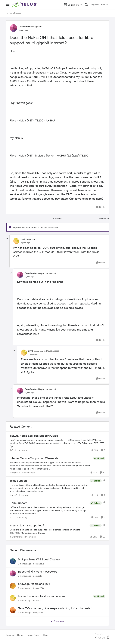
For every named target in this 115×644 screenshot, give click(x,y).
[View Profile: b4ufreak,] (13, 598)
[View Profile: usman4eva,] (13, 561)
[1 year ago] (23, 495)
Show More (57, 621)
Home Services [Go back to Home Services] (13, 13)
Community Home (14, 635)
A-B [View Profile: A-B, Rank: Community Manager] (12, 450)
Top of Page (33, 635)
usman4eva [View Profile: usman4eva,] (39, 563)
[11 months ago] (22, 450)
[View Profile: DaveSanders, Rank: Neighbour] (13, 28)
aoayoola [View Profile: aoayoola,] (38, 576)
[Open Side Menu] (8, 5)
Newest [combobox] (104, 219)
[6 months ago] (28, 473)
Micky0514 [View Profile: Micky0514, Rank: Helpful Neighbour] (15, 473)
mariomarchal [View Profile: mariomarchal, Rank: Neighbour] (16, 537)
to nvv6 (52, 273)
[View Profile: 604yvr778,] (13, 610)
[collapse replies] (7, 239)
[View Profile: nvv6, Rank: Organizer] (16, 241)
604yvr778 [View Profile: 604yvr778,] (38, 612)
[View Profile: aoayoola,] (13, 573)
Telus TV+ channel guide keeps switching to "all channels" (55, 608)
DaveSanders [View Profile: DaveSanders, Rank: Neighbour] (25, 26)
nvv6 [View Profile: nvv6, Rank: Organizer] (23, 239)
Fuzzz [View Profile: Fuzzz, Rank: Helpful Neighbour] (13, 517)
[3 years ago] (22, 517)
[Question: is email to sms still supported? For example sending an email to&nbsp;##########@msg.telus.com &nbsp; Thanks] (49, 531)
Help (45, 635)
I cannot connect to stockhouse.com (41, 596)
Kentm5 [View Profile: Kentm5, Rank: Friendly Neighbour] (13, 495)
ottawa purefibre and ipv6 (34, 584)
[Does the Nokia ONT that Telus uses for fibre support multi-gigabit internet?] (25, 243)
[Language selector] (73, 5)
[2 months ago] (24, 563)
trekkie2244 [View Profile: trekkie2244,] (39, 588)
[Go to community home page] (25, 5)
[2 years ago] (30, 537)
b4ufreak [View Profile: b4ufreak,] (37, 600)
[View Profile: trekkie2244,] (13, 586)
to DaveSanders (51, 351)
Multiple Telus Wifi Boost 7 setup (39, 559)
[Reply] (100, 207)
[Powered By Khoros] (102, 637)
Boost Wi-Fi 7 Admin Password (38, 572)
